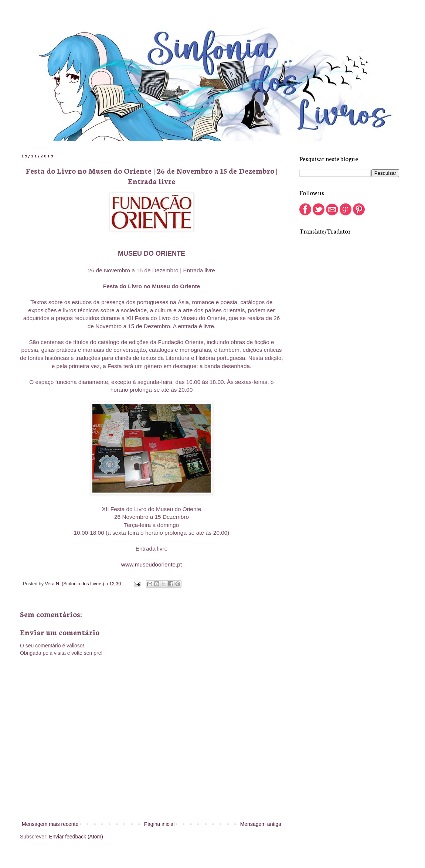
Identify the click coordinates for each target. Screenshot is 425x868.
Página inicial (159, 824)
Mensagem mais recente (50, 824)
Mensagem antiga (261, 824)
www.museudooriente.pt (152, 564)
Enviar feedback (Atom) (76, 837)
